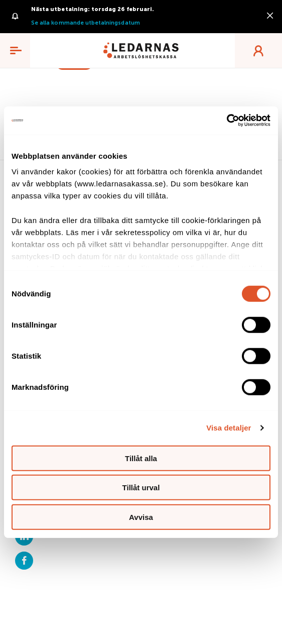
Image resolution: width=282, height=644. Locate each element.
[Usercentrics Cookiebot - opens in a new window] (227, 121)
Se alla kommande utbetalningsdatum (86, 23)
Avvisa (141, 517)
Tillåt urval (141, 488)
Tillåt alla (141, 458)
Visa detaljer (229, 428)
